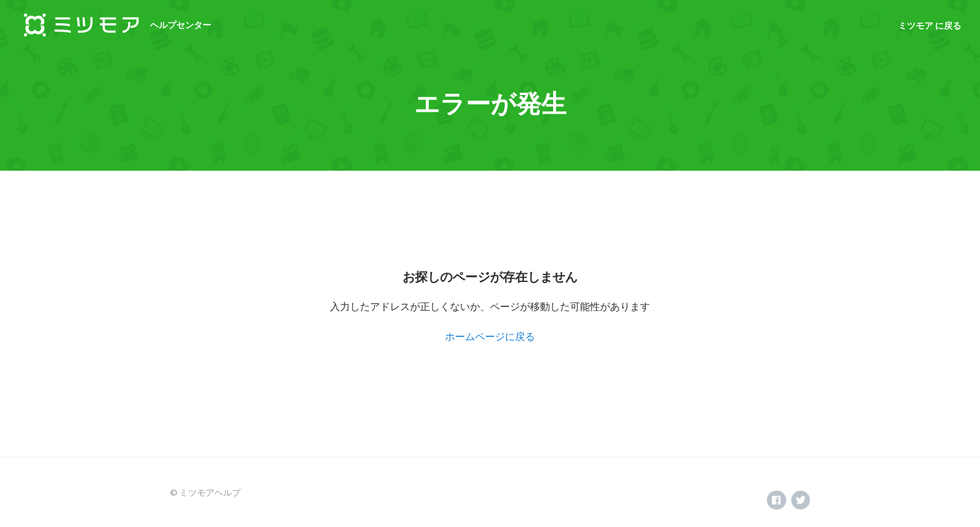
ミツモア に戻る (930, 25)
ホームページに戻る (490, 336)
